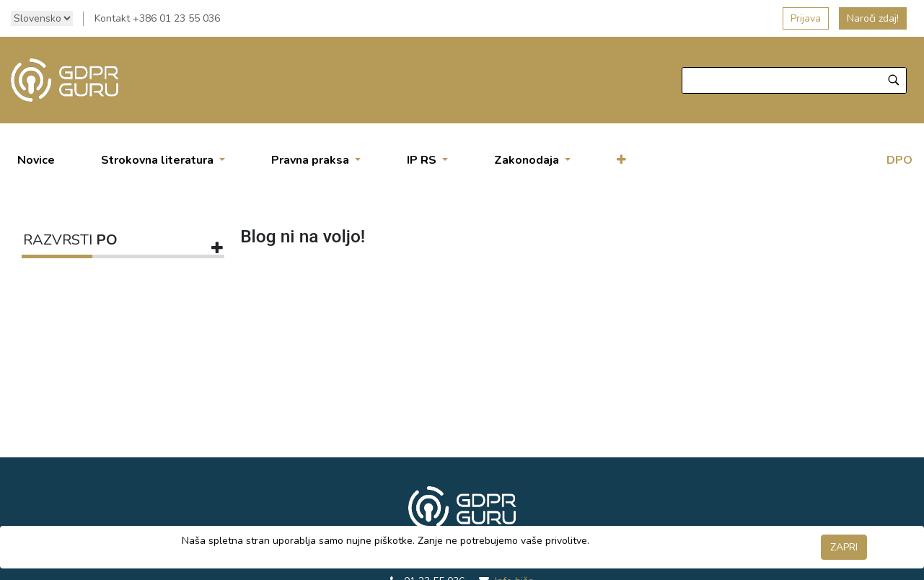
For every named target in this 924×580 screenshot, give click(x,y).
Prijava (806, 18)
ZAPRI (844, 547)
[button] (621, 160)
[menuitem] (36, 160)
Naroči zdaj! (873, 18)
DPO (899, 160)
